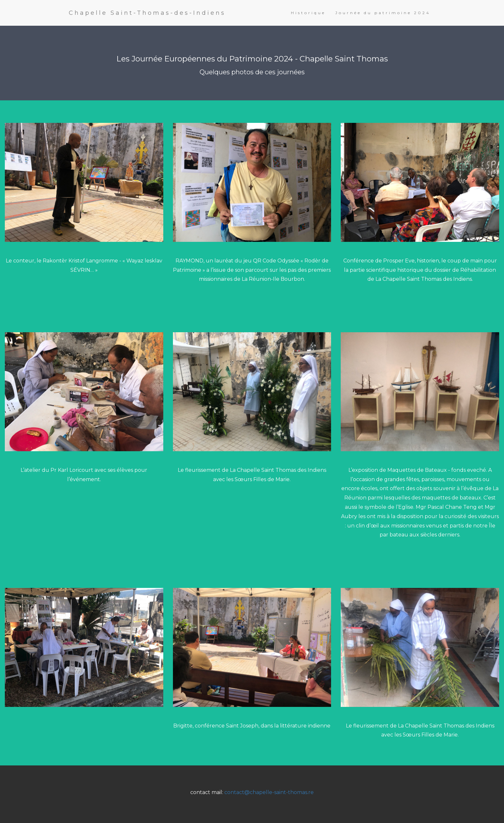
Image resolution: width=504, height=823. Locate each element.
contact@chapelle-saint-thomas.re (269, 792)
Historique (308, 13)
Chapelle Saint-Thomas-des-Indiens (147, 13)
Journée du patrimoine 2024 (383, 13)
